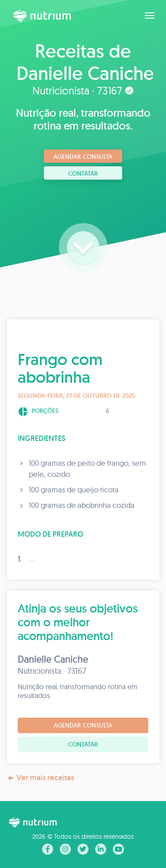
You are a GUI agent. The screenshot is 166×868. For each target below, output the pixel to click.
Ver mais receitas (40, 778)
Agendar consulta (83, 157)
